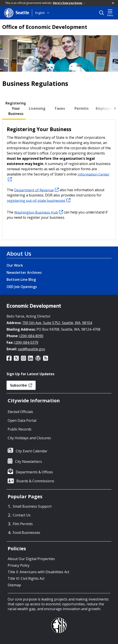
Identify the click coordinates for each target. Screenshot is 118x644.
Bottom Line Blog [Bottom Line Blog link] (21, 279)
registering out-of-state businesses (39, 200)
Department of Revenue (36, 190)
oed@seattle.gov (31, 349)
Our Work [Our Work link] (15, 265)
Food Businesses (26, 533)
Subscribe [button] (21, 385)
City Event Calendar (32, 451)
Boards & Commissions (35, 481)
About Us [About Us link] (19, 253)
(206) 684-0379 (26, 342)
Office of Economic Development (45, 27)
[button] (113, 3)
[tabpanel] (59, 180)
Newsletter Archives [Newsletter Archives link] (24, 273)
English (40, 13)
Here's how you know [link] (69, 3)
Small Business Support (32, 506)
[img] (115, 108)
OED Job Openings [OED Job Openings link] (22, 287)
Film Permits (23, 524)
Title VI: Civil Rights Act (26, 578)
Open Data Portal (22, 420)
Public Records (20, 429)
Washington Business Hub (39, 212)
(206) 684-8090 (31, 336)
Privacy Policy (19, 565)
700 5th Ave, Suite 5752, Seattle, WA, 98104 (57, 323)
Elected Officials (20, 412)
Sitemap (14, 585)
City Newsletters (29, 462)
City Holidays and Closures (29, 438)
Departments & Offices (34, 472)
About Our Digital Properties (31, 559)
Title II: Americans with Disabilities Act (38, 572)
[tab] (16, 108)
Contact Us (22, 515)
